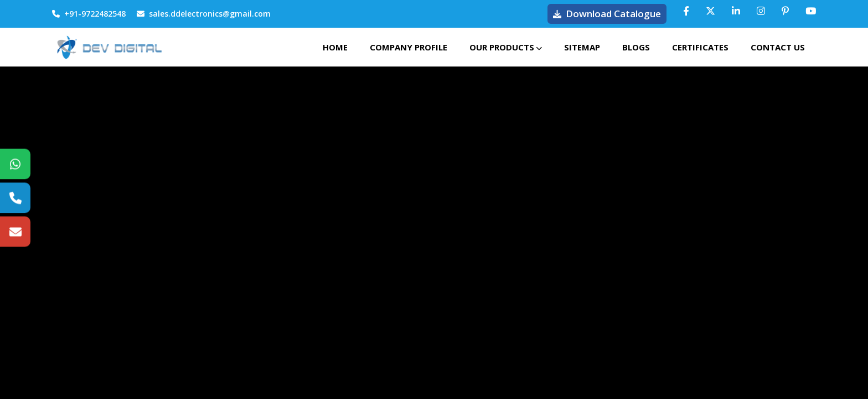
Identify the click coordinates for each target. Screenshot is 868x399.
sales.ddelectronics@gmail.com (204, 14)
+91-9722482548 (89, 14)
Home (335, 47)
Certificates (700, 47)
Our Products (506, 47)
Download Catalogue (607, 14)
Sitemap (582, 47)
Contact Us (778, 47)
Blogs (636, 47)
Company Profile (409, 47)
